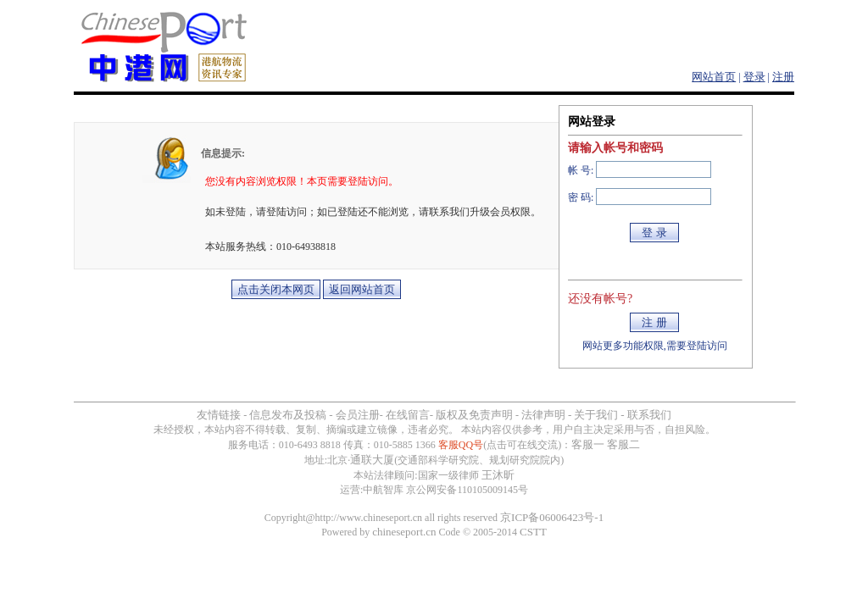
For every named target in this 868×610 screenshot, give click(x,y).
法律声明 (543, 415)
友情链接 (219, 415)
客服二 (623, 444)
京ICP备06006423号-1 (552, 517)
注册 (783, 77)
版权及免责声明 (474, 415)
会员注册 (358, 415)
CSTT (533, 532)
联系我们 (649, 415)
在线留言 (408, 415)
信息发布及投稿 (288, 415)
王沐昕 (498, 475)
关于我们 (596, 415)
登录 (754, 77)
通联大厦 (372, 460)
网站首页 (714, 77)
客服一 (588, 444)
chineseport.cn (404, 532)
